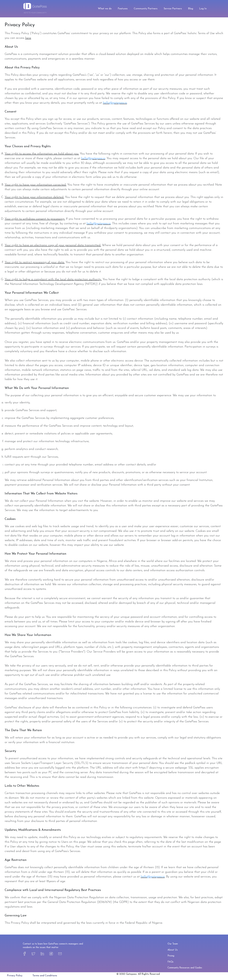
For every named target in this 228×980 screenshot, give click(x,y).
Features (123, 9)
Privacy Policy (15, 976)
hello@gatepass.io (115, 103)
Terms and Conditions (45, 976)
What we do (105, 9)
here (28, 38)
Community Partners (146, 9)
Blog (191, 9)
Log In (203, 9)
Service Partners (173, 9)
